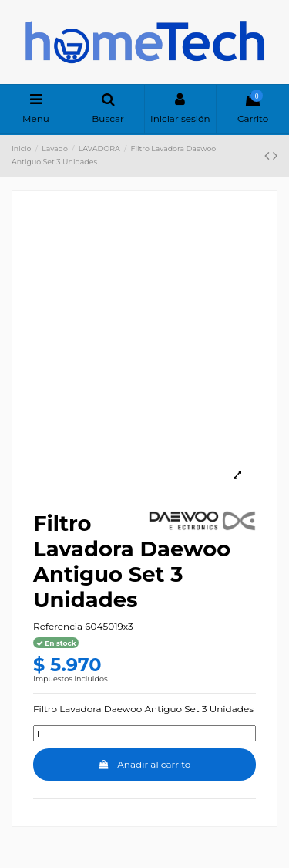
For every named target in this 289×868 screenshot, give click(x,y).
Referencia (58, 626)
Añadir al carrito (145, 764)
